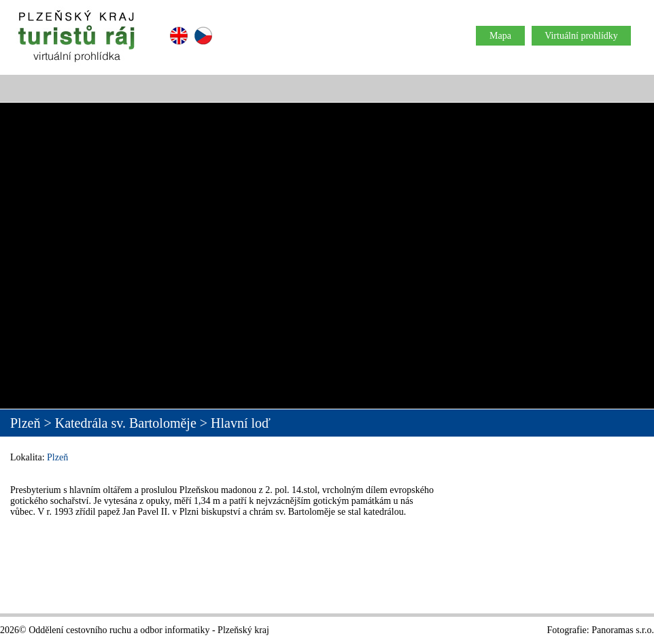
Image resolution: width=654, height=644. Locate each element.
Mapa (500, 36)
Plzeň (57, 457)
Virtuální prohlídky (581, 36)
